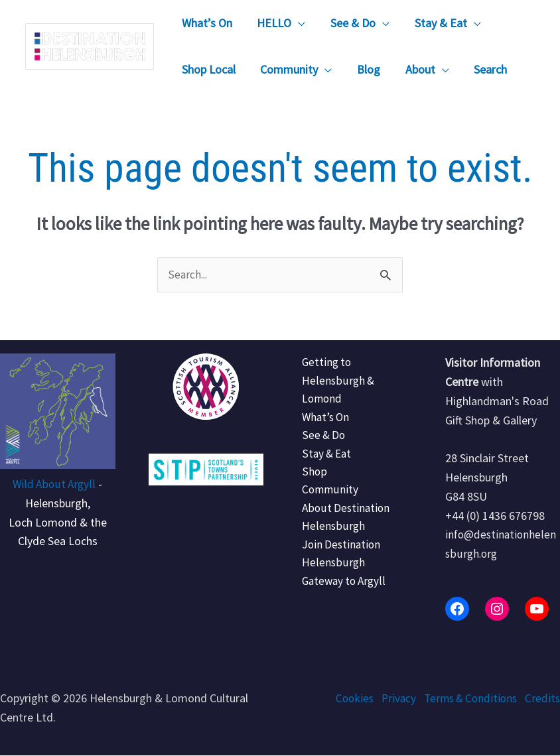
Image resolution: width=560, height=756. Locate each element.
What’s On (322, 421)
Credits (542, 699)
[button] (297, 23)
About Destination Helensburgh (342, 526)
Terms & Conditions (467, 699)
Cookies (346, 699)
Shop (309, 478)
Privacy (391, 699)
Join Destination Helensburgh (337, 564)
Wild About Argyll (54, 484)
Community (325, 497)
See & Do (319, 440)
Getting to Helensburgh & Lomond (333, 383)
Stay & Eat (323, 459)
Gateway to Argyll (341, 593)
